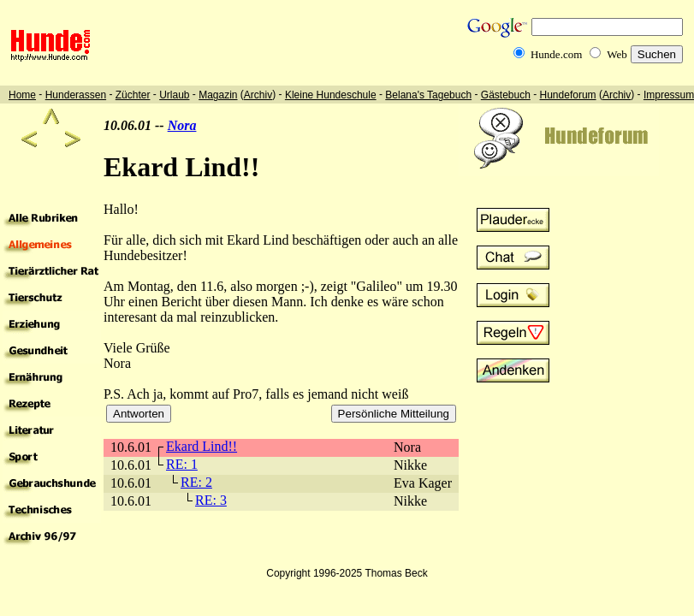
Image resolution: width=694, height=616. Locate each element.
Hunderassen (76, 95)
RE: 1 (182, 464)
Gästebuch (506, 95)
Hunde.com (556, 54)
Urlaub (174, 95)
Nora (182, 125)
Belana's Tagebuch (428, 95)
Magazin (218, 95)
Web (617, 54)
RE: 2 (196, 482)
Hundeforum (568, 95)
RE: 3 (211, 500)
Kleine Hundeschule (331, 95)
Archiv (258, 95)
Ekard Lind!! (202, 446)
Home (22, 95)
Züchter (133, 95)
